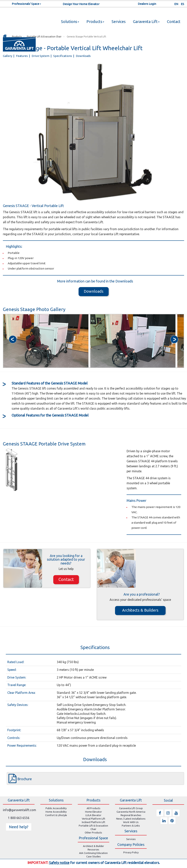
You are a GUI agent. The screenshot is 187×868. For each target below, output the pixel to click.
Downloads (83, 56)
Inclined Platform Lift (93, 822)
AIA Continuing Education (93, 853)
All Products (93, 808)
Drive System (41, 56)
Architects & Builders (140, 610)
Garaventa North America (131, 812)
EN (176, 4)
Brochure (25, 779)
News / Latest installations (131, 819)
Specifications (63, 56)
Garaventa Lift (146, 22)
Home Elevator (93, 812)
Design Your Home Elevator (81, 4)
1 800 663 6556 (19, 818)
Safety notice (59, 863)
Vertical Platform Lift (93, 819)
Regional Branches (131, 815)
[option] (46, 341)
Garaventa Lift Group (131, 808)
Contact (174, 22)
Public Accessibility (56, 808)
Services (119, 22)
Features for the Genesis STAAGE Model (50, 415)
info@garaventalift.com (19, 810)
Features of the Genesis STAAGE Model (50, 383)
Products (95, 22)
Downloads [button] (94, 291)
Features (22, 56)
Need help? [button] (19, 827)
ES (182, 4)
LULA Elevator (93, 815)
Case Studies (93, 856)
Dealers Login (147, 4)
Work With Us (131, 822)
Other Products (93, 833)
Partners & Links (131, 826)
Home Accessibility (56, 812)
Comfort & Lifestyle (56, 815)
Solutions (70, 22)
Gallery (8, 56)
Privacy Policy (131, 852)
